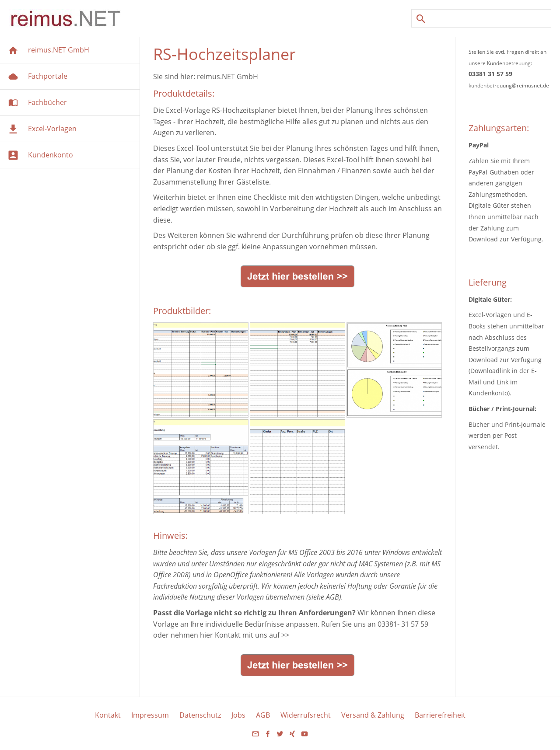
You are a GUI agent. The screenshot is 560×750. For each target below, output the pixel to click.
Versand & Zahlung (373, 715)
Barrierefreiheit (440, 715)
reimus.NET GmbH (227, 77)
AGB (263, 715)
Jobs (238, 715)
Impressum (150, 715)
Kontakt (108, 715)
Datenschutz (200, 715)
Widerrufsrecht (306, 715)
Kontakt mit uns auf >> (252, 635)
